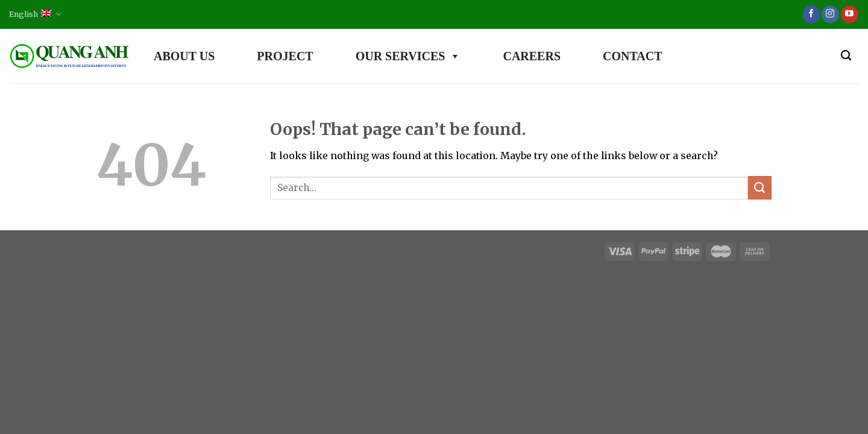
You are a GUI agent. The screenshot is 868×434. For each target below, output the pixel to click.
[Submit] (760, 188)
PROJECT (285, 56)
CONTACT (633, 56)
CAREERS (532, 56)
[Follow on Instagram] (830, 14)
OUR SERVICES (408, 56)
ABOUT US (184, 56)
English (35, 14)
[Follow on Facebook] (812, 14)
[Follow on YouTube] (850, 14)
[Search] (846, 56)
